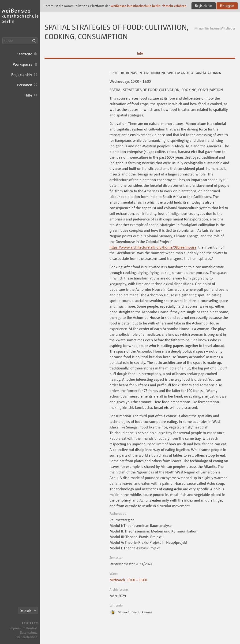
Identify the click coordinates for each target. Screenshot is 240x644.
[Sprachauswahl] (28, 611)
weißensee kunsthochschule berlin (136, 6)
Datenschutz (29, 632)
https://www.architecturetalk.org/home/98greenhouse (153, 247)
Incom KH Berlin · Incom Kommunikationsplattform (20, 19)
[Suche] (20, 41)
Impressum (17, 628)
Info (140, 53)
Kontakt (32, 628)
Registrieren (204, 6)
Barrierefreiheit (27, 637)
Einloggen (227, 6)
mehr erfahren (174, 6)
